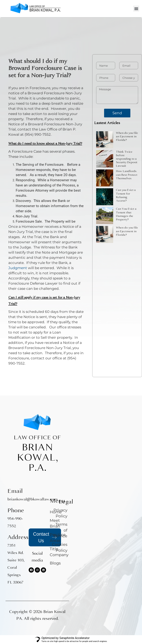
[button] (136, 9)
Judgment (18, 268)
